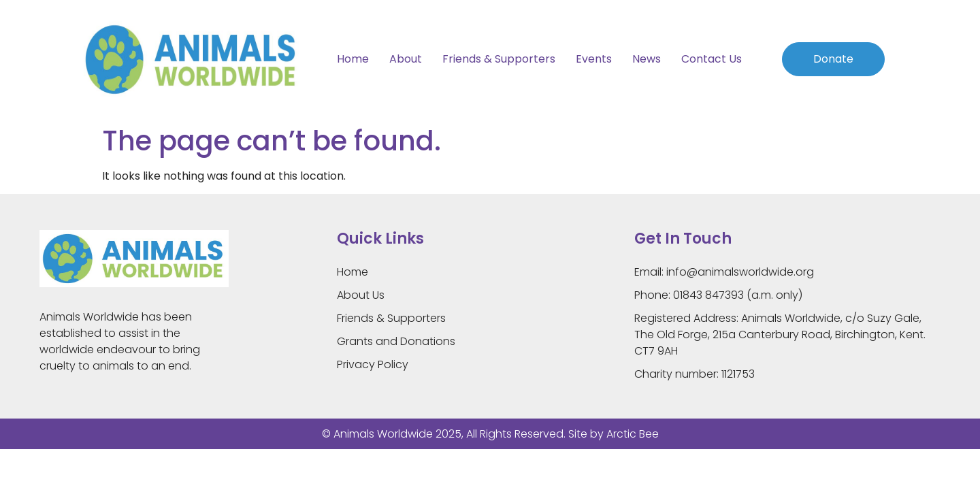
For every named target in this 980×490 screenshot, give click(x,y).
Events (594, 59)
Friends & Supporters (499, 59)
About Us (361, 295)
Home (353, 59)
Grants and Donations (396, 341)
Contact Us (712, 59)
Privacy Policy (373, 364)
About (406, 59)
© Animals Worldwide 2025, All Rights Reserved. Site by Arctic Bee (490, 434)
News (647, 59)
